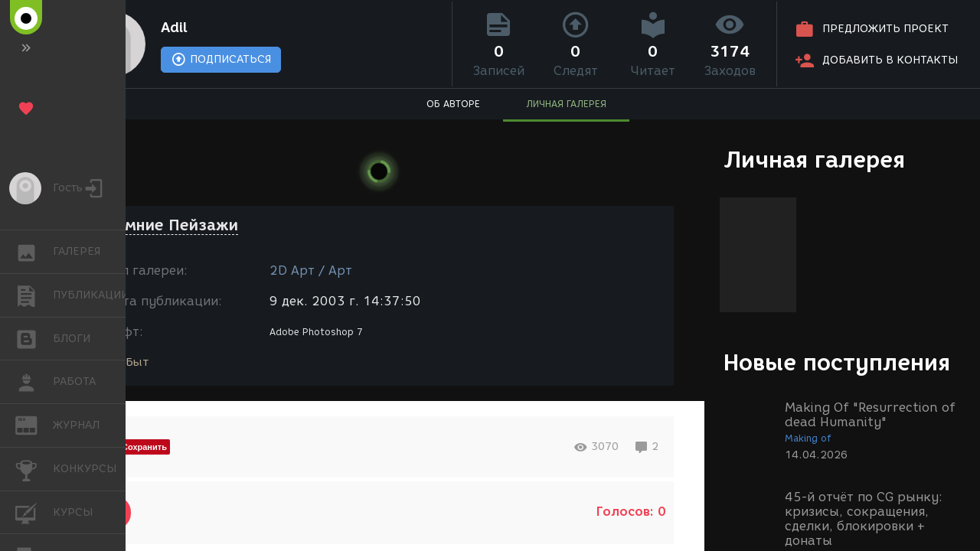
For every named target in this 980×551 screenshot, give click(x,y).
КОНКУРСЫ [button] (34, 469)
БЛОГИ (34, 338)
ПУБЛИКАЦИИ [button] (34, 295)
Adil (174, 28)
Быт (137, 362)
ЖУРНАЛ (34, 424)
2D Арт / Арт (311, 271)
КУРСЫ (34, 512)
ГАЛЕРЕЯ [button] (34, 252)
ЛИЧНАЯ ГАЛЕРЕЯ (566, 104)
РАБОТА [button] (34, 382)
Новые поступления (837, 362)
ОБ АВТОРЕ (453, 104)
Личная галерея (814, 160)
